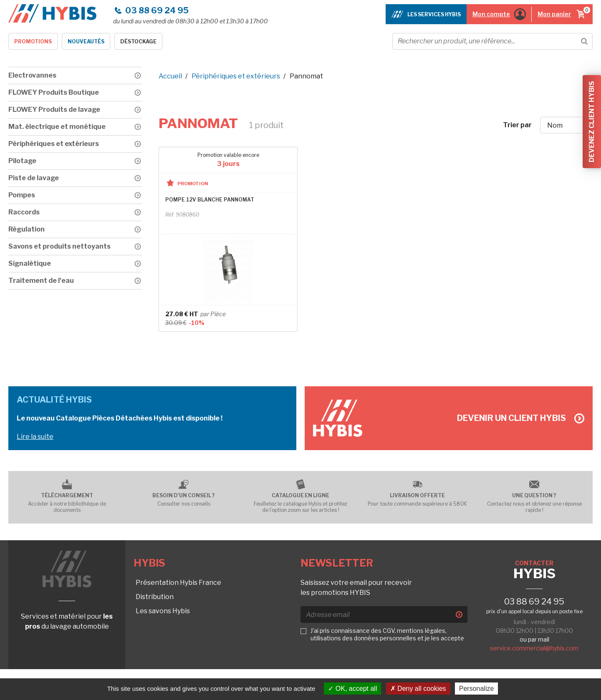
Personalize (477, 689)
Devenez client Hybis (592, 122)
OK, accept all (352, 689)
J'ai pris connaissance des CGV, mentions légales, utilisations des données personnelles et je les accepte (387, 634)
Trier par (517, 125)
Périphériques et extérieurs (236, 76)
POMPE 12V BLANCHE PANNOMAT (210, 200)
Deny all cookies (418, 689)
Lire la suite (35, 437)
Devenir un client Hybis (521, 418)
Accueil (170, 76)
